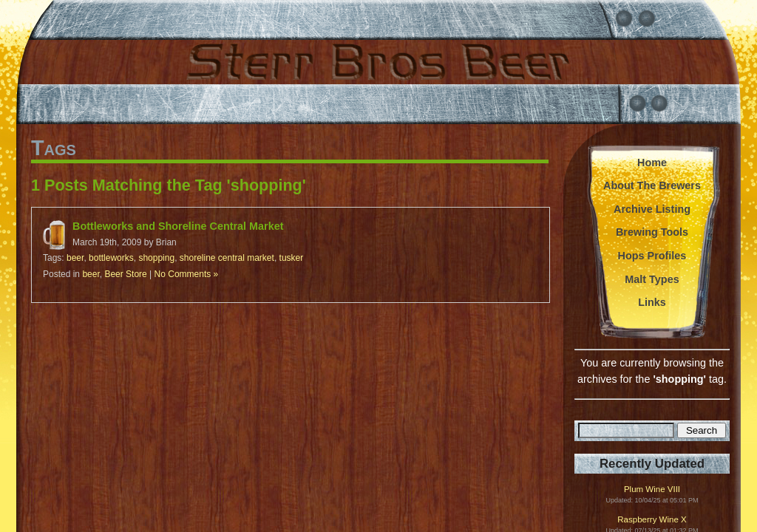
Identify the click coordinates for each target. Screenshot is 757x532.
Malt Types (652, 279)
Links (652, 302)
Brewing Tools (652, 232)
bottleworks (111, 258)
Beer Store (125, 274)
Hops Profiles (652, 256)
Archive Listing (652, 209)
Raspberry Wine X (652, 520)
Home (652, 163)
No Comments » (187, 274)
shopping (156, 258)
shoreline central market (227, 258)
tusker (292, 258)
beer (75, 258)
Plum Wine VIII (652, 490)
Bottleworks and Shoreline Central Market (178, 226)
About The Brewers (652, 185)
